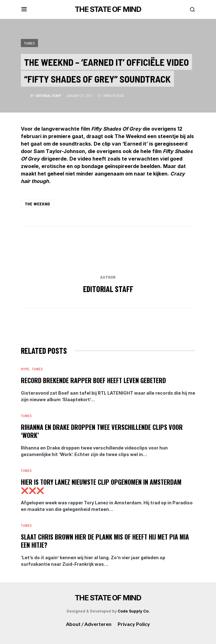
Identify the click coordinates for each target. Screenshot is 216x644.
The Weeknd (38, 204)
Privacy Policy (134, 624)
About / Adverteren (89, 624)
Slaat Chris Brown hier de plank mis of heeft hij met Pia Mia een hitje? (105, 541)
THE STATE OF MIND (108, 9)
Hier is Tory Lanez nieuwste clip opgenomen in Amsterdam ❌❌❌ (101, 486)
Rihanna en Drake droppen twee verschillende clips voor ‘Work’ (102, 431)
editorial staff (108, 289)
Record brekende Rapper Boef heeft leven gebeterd (93, 380)
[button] (24, 9)
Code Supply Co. (134, 611)
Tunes (29, 43)
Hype (25, 369)
